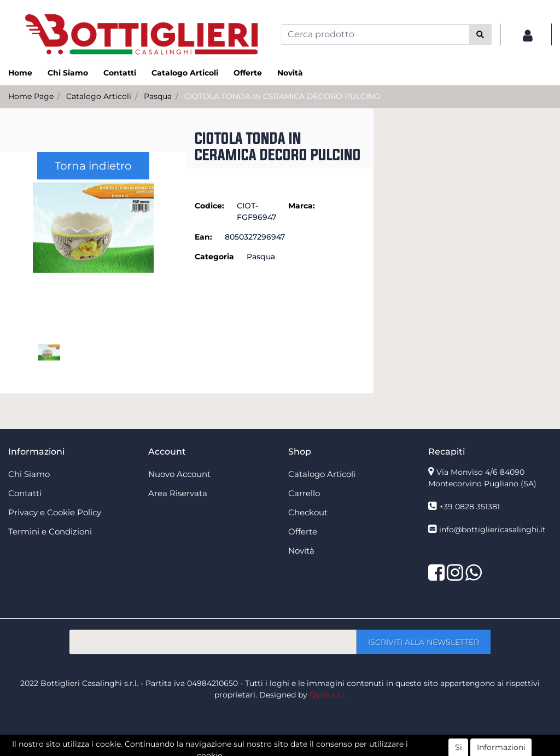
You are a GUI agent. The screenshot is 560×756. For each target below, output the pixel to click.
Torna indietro (93, 166)
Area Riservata (178, 493)
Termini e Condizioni (50, 531)
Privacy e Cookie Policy (55, 512)
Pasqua (158, 96)
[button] (480, 34)
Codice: (209, 206)
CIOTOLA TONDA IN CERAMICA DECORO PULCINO (282, 96)
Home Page (31, 96)
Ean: (203, 237)
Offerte (248, 73)
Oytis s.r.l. (328, 695)
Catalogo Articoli (185, 73)
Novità (290, 73)
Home (20, 73)
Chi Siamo (68, 73)
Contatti (120, 73)
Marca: (302, 206)
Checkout (308, 512)
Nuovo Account (179, 474)
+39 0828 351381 (469, 507)
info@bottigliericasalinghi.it (492, 530)
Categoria (214, 257)
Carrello (304, 493)
